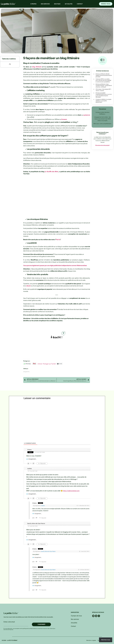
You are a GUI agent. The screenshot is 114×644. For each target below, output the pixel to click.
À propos (33, 4)
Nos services (45, 4)
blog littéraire (37, 67)
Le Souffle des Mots (52, 172)
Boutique (57, 4)
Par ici (58, 240)
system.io (87, 115)
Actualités (69, 4)
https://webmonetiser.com (71, 491)
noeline (30, 469)
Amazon (64, 119)
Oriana (29, 450)
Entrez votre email (9, 622)
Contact (80, 4)
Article (40, 364)
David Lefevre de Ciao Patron (36, 523)
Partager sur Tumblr (49, 364)
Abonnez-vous (106, 640)
